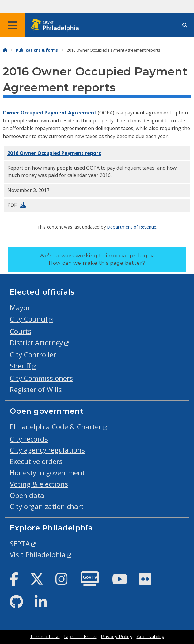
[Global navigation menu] (12, 25)
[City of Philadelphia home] (57, 25)
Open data (27, 495)
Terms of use (45, 637)
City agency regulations (47, 450)
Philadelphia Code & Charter (56, 427)
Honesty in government (47, 473)
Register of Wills (36, 389)
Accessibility (150, 637)
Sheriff (20, 366)
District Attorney (36, 343)
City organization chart (47, 506)
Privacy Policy (117, 637)
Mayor (20, 308)
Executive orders (36, 461)
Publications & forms (37, 50)
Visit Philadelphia (38, 555)
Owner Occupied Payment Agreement (50, 113)
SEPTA (20, 544)
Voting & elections (39, 484)
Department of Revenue (132, 227)
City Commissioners (41, 378)
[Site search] (185, 25)
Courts (21, 331)
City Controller (33, 355)
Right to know (80, 637)
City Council (29, 319)
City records (29, 439)
